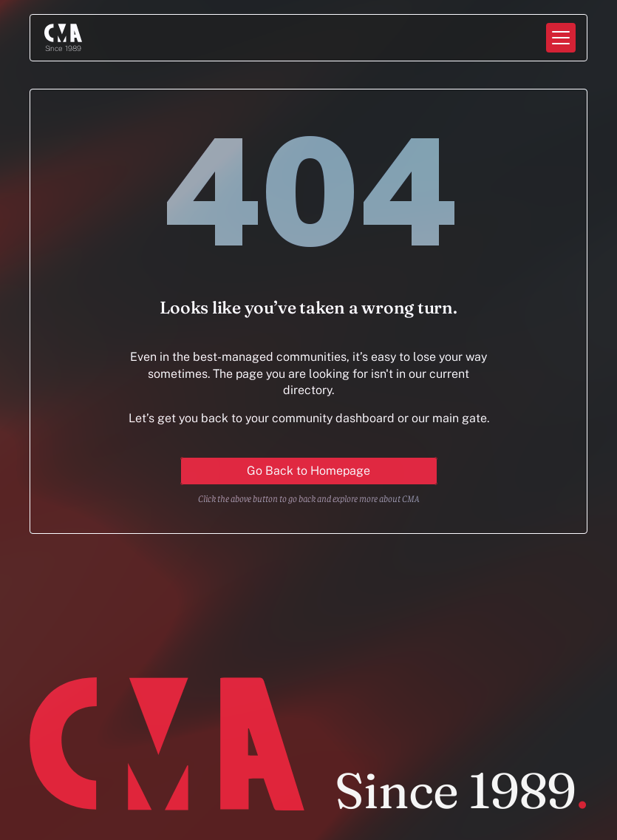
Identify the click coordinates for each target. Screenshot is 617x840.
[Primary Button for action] (309, 471)
